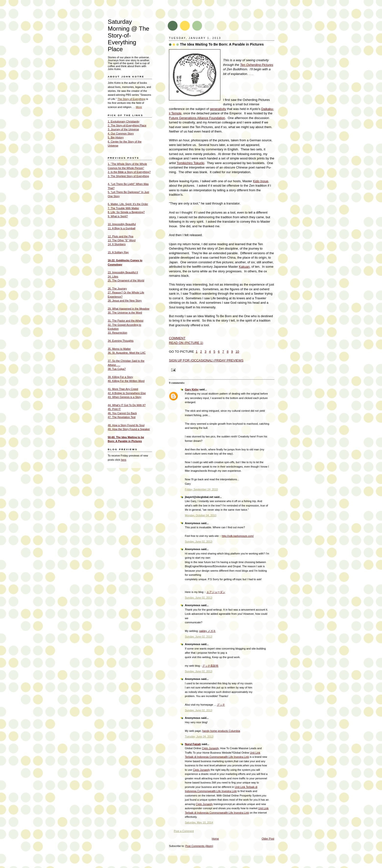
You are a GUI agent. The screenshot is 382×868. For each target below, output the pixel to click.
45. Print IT (114, 409)
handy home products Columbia (221, 731)
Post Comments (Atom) (199, 846)
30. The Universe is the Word (125, 313)
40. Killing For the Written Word (126, 381)
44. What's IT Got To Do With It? (127, 405)
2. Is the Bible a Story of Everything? (129, 172)
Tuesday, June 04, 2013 (199, 736)
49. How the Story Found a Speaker (129, 429)
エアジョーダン (216, 592)
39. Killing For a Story (120, 377)
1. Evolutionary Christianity (124, 121)
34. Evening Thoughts (121, 341)
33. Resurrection (117, 333)
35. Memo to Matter (119, 349)
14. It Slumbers (117, 244)
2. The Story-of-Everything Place (127, 125)
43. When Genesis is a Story (125, 397)
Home (215, 839)
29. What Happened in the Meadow (129, 309)
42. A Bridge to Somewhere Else (127, 393)
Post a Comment (184, 831)
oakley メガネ (207, 631)
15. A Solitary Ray (118, 252)
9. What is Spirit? (118, 216)
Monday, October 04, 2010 (201, 515)
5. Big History (116, 137)
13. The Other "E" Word (122, 240)
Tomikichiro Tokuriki (191, 163)
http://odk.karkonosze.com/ (238, 536)
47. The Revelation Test (122, 417)
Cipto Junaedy (210, 748)
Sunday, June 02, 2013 (199, 542)
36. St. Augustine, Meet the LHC (127, 353)
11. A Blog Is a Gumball (122, 228)
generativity (218, 109)
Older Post (268, 839)
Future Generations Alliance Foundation (197, 118)
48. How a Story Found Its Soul (126, 425)
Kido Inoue (261, 181)
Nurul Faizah (193, 744)
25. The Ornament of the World (126, 280)
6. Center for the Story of (122, 142)
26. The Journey (117, 289)
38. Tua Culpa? (117, 369)
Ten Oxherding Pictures (257, 65)
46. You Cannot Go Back (122, 413)
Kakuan (244, 267)
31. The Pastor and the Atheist (125, 321)
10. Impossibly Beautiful (122, 224)
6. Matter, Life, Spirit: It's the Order (128, 204)
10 (237, 352)
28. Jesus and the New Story (125, 301)
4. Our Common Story (121, 133)
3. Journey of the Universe (123, 129)
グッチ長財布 (210, 666)
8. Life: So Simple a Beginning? (126, 212)
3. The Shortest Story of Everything (128, 176)
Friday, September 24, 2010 (201, 489)
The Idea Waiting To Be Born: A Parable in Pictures (222, 44)
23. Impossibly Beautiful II (123, 272)
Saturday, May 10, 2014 (199, 822)
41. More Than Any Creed (123, 389)
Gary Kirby (192, 389)
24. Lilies (113, 277)
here (123, 460)
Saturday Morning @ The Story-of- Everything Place (129, 35)
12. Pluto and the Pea (120, 236)
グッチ (221, 705)
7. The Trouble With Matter (123, 208)
